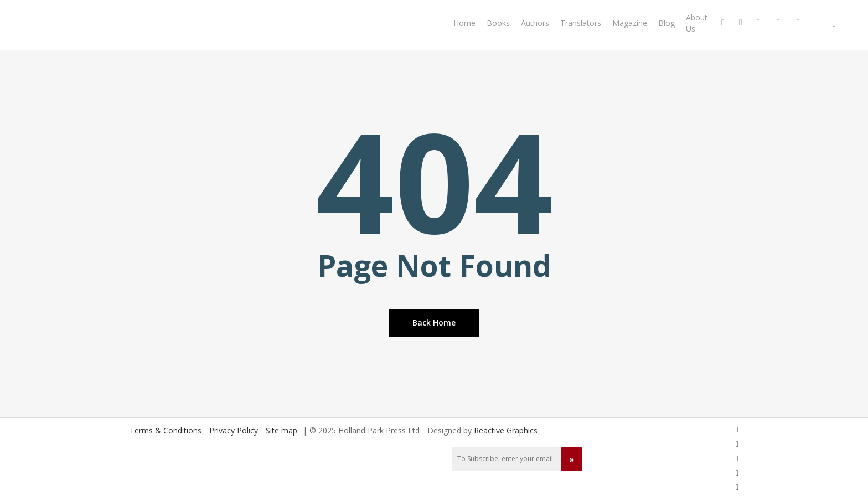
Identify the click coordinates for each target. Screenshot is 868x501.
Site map (281, 430)
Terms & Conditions (166, 430)
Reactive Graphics (506, 430)
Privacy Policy (234, 430)
